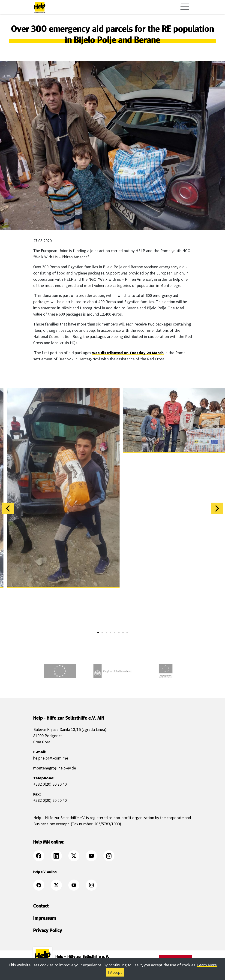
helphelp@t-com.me (51, 758)
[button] (8, 508)
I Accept (115, 972)
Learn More (207, 965)
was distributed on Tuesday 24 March (128, 353)
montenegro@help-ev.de (55, 768)
